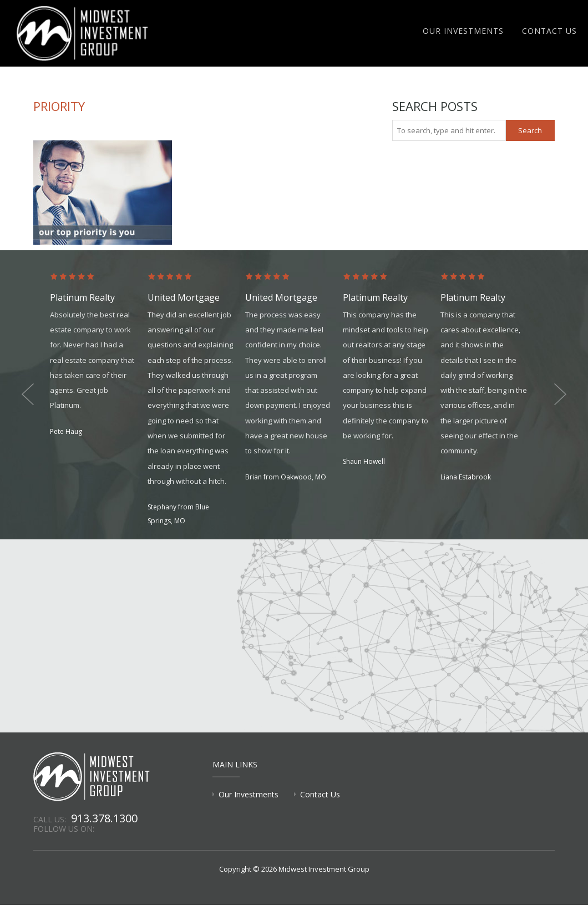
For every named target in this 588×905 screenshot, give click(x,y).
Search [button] (530, 130)
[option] (99, 355)
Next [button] (560, 395)
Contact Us (549, 31)
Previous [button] (28, 395)
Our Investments (463, 31)
